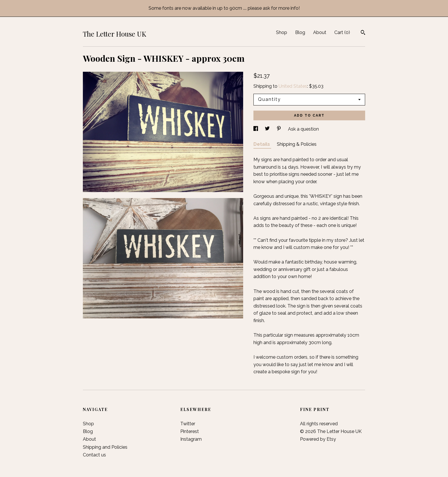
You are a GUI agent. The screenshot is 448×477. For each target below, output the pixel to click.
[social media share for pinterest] (279, 129)
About (320, 32)
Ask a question (303, 129)
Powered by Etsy (318, 439)
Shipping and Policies (105, 447)
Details (262, 144)
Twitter (188, 424)
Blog (300, 32)
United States (293, 86)
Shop (282, 32)
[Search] (363, 33)
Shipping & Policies (297, 144)
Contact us (94, 455)
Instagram (191, 439)
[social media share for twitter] (268, 129)
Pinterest (190, 431)
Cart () (342, 32)
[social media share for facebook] (256, 129)
